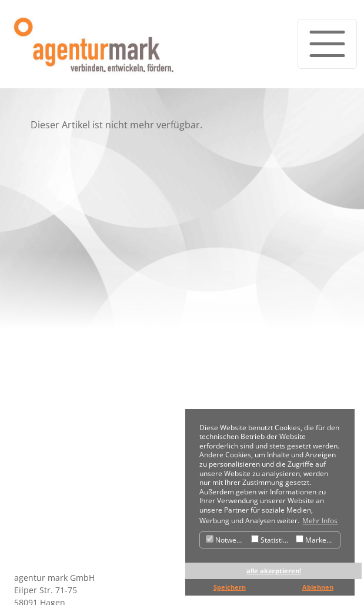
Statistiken (272, 540)
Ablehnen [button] (318, 587)
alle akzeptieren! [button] (274, 571)
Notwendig (227, 540)
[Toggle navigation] (327, 44)
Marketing (317, 540)
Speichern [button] (230, 587)
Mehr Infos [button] (320, 521)
